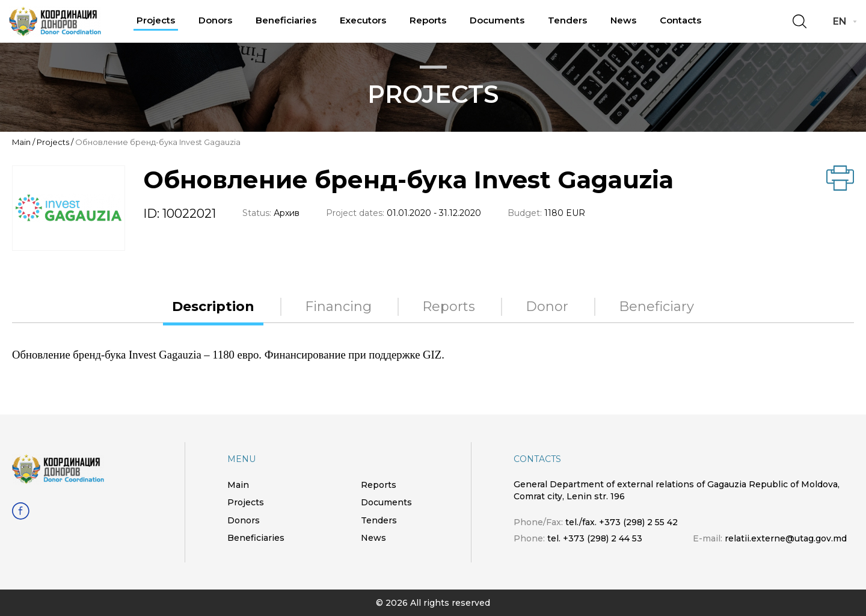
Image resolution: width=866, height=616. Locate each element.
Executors (363, 20)
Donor (547, 307)
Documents (497, 20)
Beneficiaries (286, 20)
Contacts (680, 20)
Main (21, 142)
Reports (428, 20)
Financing (338, 307)
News (623, 20)
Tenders (567, 20)
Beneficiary (656, 307)
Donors (215, 20)
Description (213, 307)
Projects (156, 20)
